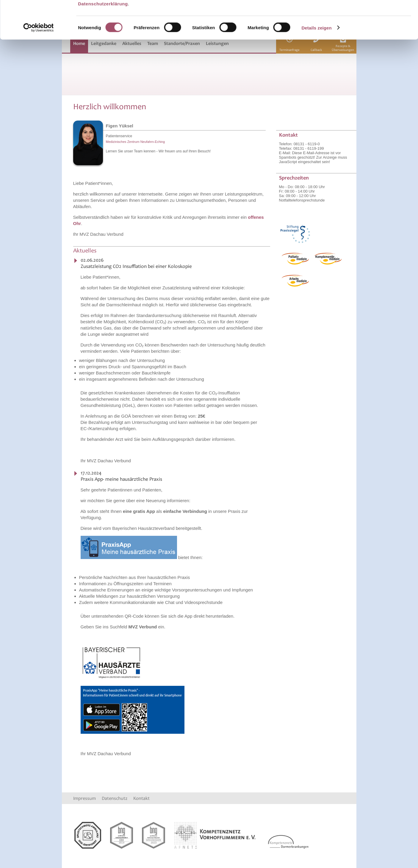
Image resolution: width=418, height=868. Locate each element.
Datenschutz (115, 798)
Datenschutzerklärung (103, 36)
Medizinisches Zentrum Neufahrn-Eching (136, 142)
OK (368, 15)
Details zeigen (316, 60)
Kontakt (141, 798)
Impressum (84, 798)
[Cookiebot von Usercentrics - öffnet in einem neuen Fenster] (39, 60)
